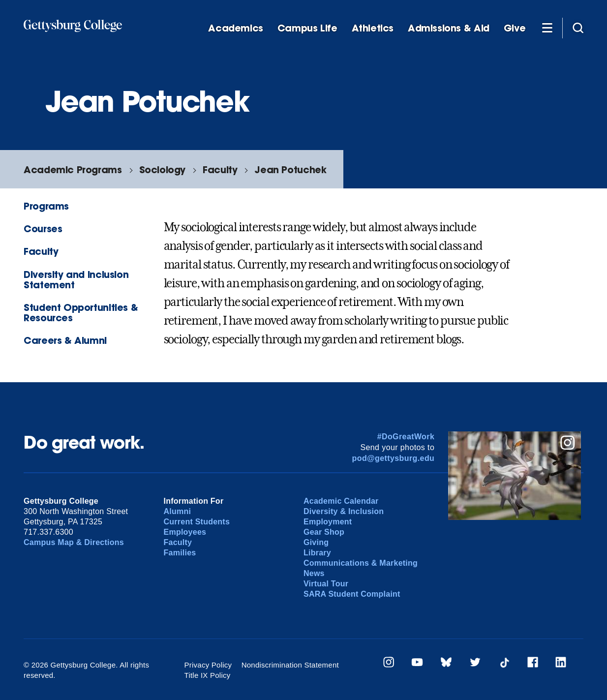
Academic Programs (73, 169)
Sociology (163, 169)
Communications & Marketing (361, 563)
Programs (46, 206)
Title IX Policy (208, 675)
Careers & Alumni (65, 340)
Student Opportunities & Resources (81, 312)
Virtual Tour (326, 584)
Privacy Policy (208, 665)
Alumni (178, 511)
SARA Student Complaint (352, 594)
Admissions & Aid (449, 28)
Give (515, 28)
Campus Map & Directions (74, 542)
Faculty (220, 169)
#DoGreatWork (406, 437)
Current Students (197, 522)
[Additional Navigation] (547, 28)
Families (180, 553)
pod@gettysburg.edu (394, 458)
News (314, 573)
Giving (316, 542)
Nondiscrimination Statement (290, 665)
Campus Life (307, 28)
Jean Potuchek (290, 169)
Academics (236, 28)
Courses (43, 228)
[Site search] (578, 28)
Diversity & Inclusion (344, 511)
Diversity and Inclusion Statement (76, 279)
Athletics (373, 28)
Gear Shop (324, 532)
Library (317, 553)
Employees (185, 532)
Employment (328, 522)
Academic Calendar (341, 501)
